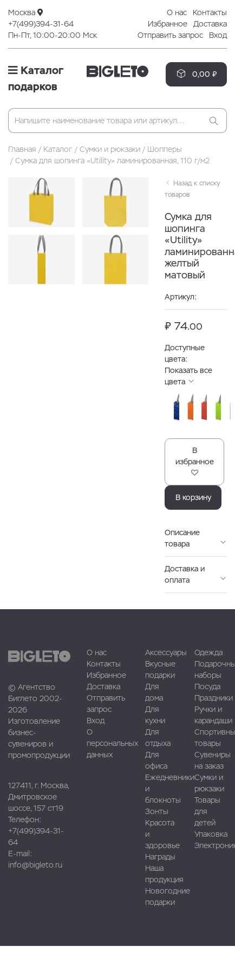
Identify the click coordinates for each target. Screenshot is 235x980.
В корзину (193, 497)
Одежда (208, 652)
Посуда (207, 686)
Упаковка (211, 834)
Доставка (210, 24)
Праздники (214, 698)
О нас (177, 12)
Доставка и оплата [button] (196, 574)
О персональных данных (112, 743)
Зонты (157, 811)
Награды (160, 857)
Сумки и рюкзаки (110, 149)
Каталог (58, 149)
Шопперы (165, 149)
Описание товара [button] (196, 538)
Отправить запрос (170, 35)
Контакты (210, 12)
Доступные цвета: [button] (196, 354)
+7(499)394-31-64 (41, 24)
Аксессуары (166, 652)
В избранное (195, 461)
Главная (22, 149)
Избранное (168, 24)
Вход (218, 35)
